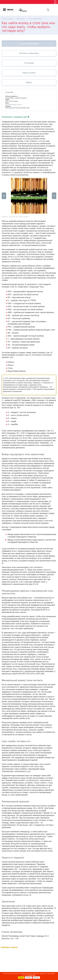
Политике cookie (31, 975)
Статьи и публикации (29, 44)
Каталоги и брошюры (29, 53)
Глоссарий (29, 63)
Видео (29, 82)
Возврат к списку (10, 947)
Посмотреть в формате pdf (15, 117)
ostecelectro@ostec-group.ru (14, 105)
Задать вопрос (29, 73)
